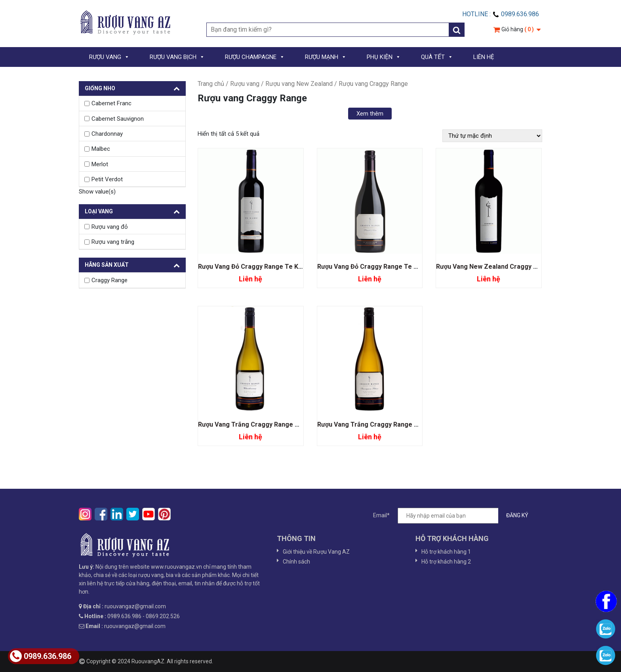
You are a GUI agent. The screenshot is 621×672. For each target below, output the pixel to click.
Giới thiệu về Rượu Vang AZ (316, 552)
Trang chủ (211, 84)
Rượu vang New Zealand (299, 84)
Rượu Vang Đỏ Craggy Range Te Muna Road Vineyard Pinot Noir (411, 267)
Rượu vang (245, 84)
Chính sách (296, 562)
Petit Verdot (107, 179)
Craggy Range (110, 280)
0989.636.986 (41, 656)
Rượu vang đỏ (110, 227)
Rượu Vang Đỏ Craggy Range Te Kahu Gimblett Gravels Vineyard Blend (302, 267)
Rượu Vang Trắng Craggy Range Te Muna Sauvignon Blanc (404, 424)
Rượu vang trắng (113, 242)
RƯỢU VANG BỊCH (177, 57)
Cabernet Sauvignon (118, 119)
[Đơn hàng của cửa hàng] (492, 136)
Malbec (101, 149)
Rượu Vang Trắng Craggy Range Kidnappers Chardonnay (282, 424)
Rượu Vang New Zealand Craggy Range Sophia (505, 267)
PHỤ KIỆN (384, 57)
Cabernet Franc (111, 103)
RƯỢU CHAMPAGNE (255, 57)
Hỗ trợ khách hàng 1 (446, 552)
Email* (455, 516)
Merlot (100, 164)
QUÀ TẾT (437, 57)
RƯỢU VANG (109, 57)
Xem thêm (370, 114)
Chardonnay (107, 134)
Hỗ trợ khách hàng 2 (446, 562)
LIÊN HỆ (484, 57)
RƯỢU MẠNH (326, 57)
